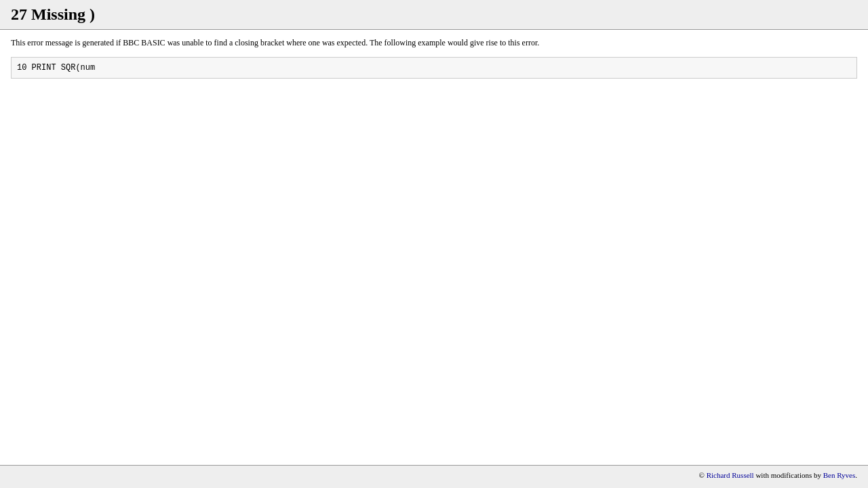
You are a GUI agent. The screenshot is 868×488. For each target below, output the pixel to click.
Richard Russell (730, 475)
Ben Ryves (840, 475)
